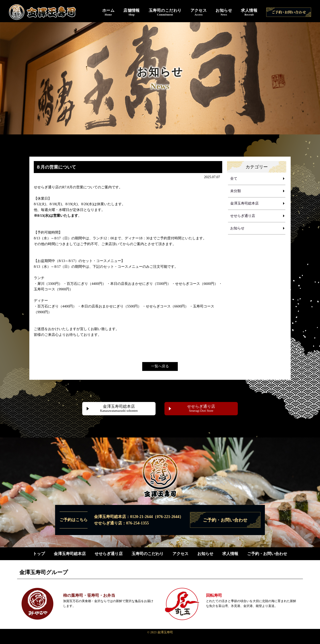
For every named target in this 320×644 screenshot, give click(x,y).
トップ (39, 554)
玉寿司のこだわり (165, 12)
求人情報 (249, 12)
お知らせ (224, 12)
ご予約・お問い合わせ (267, 554)
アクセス (199, 12)
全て (234, 179)
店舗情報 (132, 12)
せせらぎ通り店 (243, 216)
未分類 (236, 191)
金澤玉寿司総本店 (244, 204)
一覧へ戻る (160, 366)
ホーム (108, 12)
